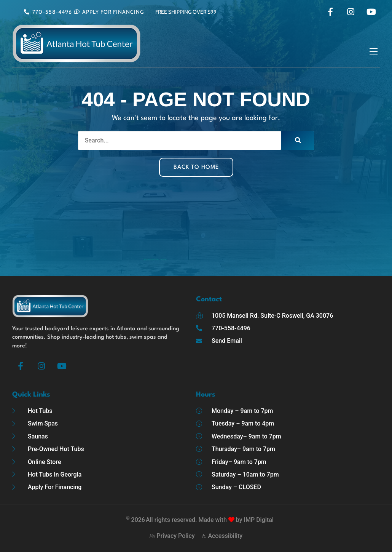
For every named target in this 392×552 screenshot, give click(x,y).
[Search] (298, 141)
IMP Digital (258, 520)
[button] (374, 52)
